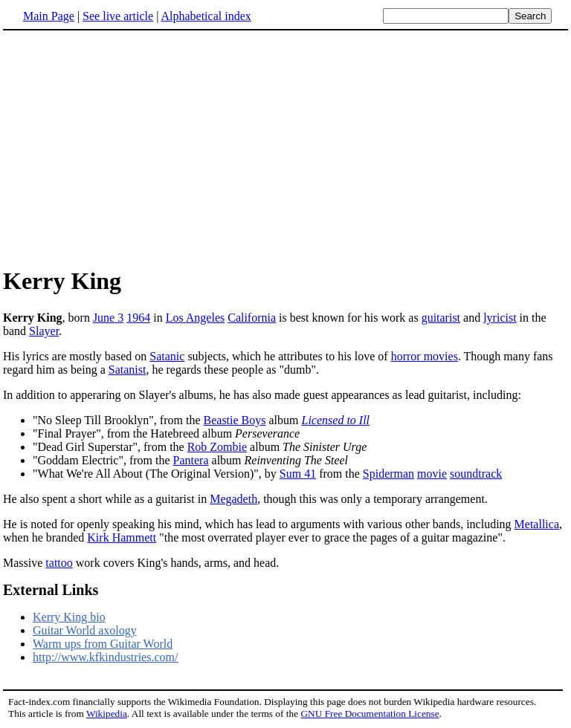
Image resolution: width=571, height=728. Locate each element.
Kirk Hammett (122, 537)
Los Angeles (196, 318)
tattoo (59, 563)
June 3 (108, 318)
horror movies (425, 356)
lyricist (500, 318)
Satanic (167, 356)
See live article (118, 16)
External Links (51, 590)
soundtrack (476, 474)
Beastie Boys (235, 420)
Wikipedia (107, 714)
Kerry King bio (69, 617)
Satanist (128, 370)
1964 (138, 318)
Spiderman (388, 474)
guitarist (441, 318)
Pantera (191, 460)
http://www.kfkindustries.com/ (105, 657)
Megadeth (233, 499)
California (252, 318)
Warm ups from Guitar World (103, 644)
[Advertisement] (128, 148)
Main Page (49, 16)
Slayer (44, 331)
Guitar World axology (85, 630)
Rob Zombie (217, 447)
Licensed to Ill (336, 420)
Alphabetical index (206, 16)
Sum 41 (298, 474)
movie (432, 474)
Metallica (537, 524)
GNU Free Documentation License (370, 714)
